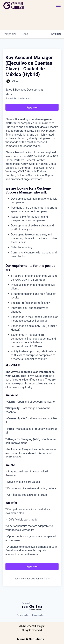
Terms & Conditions (30, 639)
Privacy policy (23, 615)
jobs (25, 34)
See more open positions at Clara (32, 579)
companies (10, 34)
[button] (58, 5)
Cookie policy (38, 615)
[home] (23, 5)
